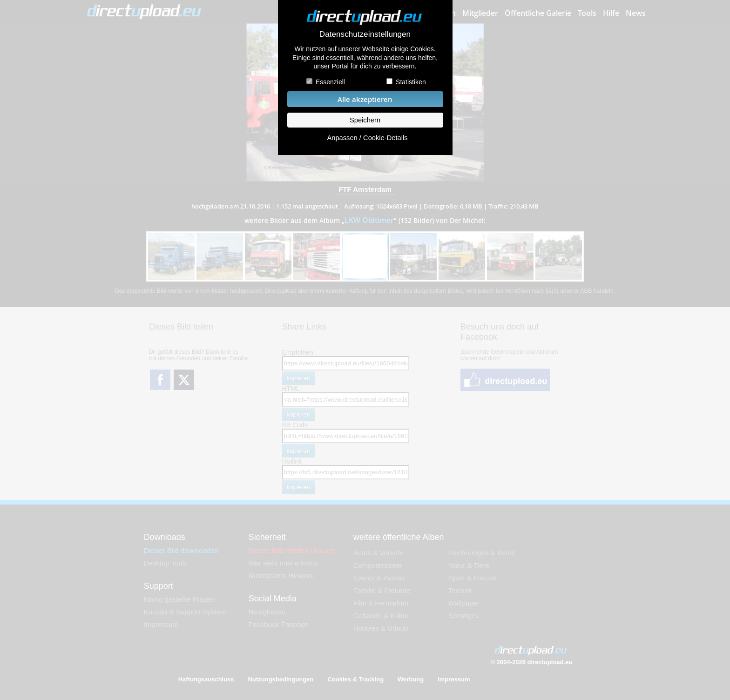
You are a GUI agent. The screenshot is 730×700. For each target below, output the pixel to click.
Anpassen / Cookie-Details (367, 138)
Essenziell (330, 82)
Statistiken (411, 82)
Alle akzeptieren (365, 99)
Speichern (365, 120)
